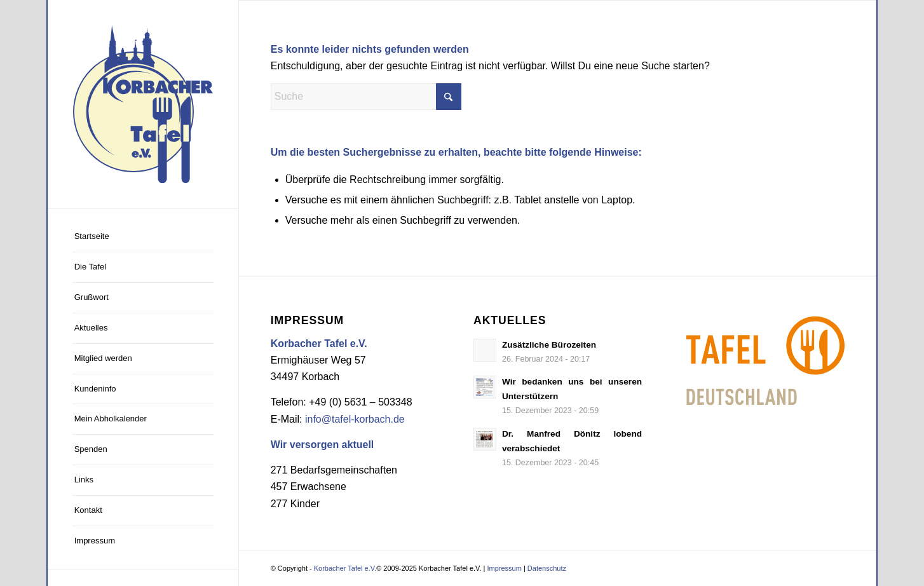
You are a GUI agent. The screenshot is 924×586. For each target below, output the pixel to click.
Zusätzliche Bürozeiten (549, 345)
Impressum (504, 568)
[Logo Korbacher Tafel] (143, 104)
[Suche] (366, 97)
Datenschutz (547, 568)
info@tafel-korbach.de (355, 419)
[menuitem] (143, 237)
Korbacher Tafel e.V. (345, 568)
